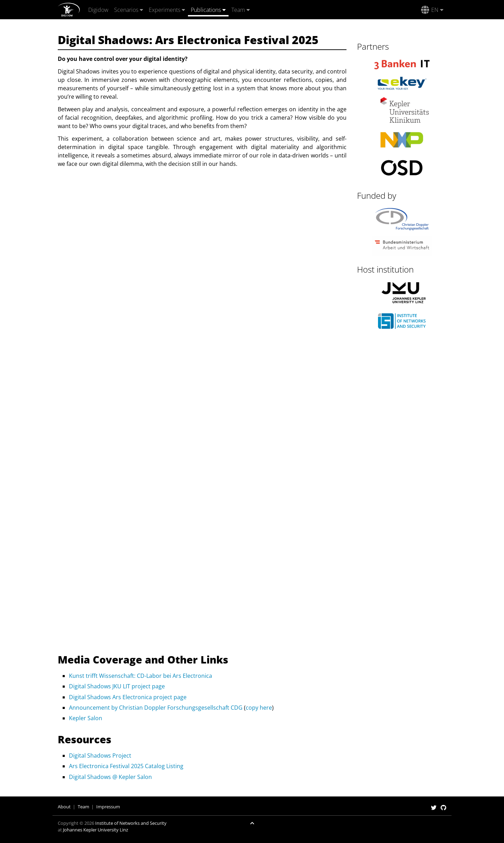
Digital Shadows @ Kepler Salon (110, 777)
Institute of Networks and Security (131, 823)
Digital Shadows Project (100, 756)
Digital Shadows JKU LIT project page (117, 686)
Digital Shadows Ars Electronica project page (128, 697)
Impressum (108, 807)
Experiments (164, 10)
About (64, 807)
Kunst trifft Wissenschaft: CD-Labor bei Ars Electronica (141, 676)
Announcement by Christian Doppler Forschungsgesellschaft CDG (156, 708)
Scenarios (126, 10)
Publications (206, 10)
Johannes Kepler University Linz (96, 830)
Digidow (98, 10)
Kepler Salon (86, 718)
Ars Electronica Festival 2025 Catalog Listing (126, 766)
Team (238, 10)
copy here (259, 708)
